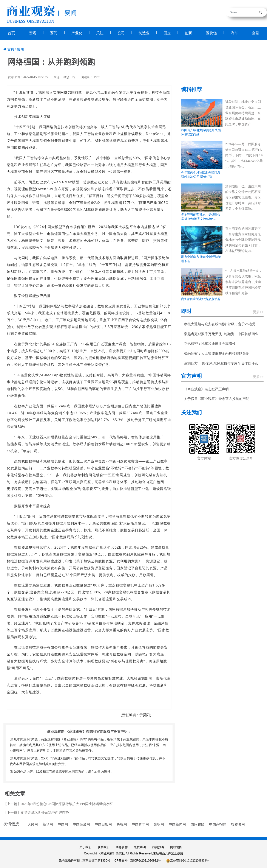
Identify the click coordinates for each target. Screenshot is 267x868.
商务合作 (122, 847)
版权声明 (140, 847)
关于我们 (85, 847)
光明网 (159, 824)
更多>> (258, 312)
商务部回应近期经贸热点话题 (201, 299)
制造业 (144, 33)
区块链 (211, 33)
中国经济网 (81, 824)
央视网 (122, 824)
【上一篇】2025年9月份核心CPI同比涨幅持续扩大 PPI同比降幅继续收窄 (58, 803)
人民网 (33, 824)
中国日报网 (103, 824)
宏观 (32, 33)
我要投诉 (158, 847)
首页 (11, 33)
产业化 (77, 33)
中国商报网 (218, 824)
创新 (188, 33)
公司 (121, 33)
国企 (167, 33)
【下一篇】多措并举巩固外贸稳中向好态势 (36, 812)
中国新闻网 (177, 824)
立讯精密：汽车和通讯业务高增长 (210, 343)
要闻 (54, 33)
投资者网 (238, 824)
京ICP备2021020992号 (146, 860)
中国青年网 (140, 824)
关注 (100, 33)
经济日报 (69, 77)
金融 (256, 33)
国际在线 (198, 824)
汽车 (234, 33)
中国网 (63, 824)
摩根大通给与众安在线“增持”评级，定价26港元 (220, 324)
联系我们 (103, 847)
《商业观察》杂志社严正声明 (206, 388)
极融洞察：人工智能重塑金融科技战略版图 (217, 353)
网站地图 (176, 847)
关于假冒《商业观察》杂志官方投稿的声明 (217, 398)
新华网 (48, 824)
